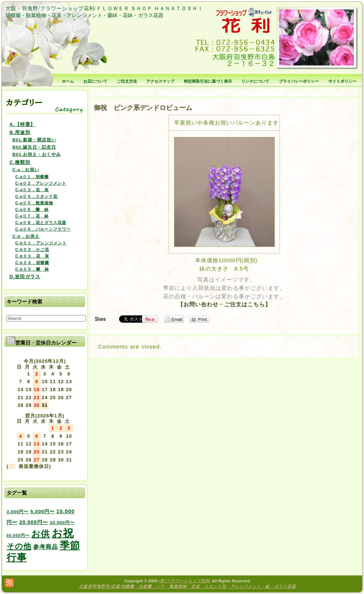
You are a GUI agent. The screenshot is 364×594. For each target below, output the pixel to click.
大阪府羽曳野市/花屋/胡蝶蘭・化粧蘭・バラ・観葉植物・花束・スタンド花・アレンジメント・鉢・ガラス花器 (187, 586)
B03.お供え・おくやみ (37, 154)
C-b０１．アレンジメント (41, 243)
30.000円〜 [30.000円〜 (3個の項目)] (62, 522)
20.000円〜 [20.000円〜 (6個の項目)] (34, 522)
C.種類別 (20, 162)
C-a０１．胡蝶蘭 (32, 177)
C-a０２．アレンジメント (41, 183)
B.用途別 (20, 132)
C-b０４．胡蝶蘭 (32, 263)
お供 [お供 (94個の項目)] (41, 534)
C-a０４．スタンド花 (36, 196)
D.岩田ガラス (25, 277)
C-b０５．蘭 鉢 (32, 269)
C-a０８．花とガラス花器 (41, 223)
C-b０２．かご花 (32, 249)
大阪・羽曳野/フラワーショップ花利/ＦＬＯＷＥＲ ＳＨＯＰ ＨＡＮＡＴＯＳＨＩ (104, 9)
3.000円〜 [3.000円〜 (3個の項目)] (17, 512)
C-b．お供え (26, 236)
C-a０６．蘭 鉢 (32, 209)
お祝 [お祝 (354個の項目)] (63, 533)
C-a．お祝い (26, 170)
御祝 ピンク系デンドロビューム (143, 108)
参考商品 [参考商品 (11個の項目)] (45, 547)
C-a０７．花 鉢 (32, 216)
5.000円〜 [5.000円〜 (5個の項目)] (42, 512)
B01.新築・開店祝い (34, 140)
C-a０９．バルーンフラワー (43, 229)
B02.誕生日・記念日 (34, 147)
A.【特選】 (22, 124)
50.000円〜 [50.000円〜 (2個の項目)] (18, 535)
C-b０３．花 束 (32, 256)
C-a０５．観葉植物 (34, 203)
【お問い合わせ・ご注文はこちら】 (224, 304)
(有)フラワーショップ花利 (184, 581)
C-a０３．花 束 (32, 190)
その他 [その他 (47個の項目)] (19, 546)
